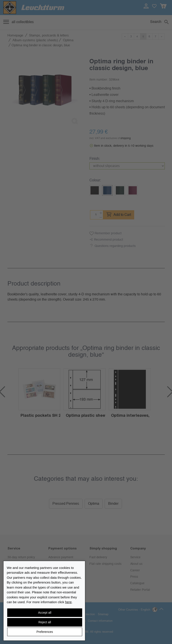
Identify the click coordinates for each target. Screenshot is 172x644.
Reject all (45, 622)
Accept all (45, 613)
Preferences (45, 632)
